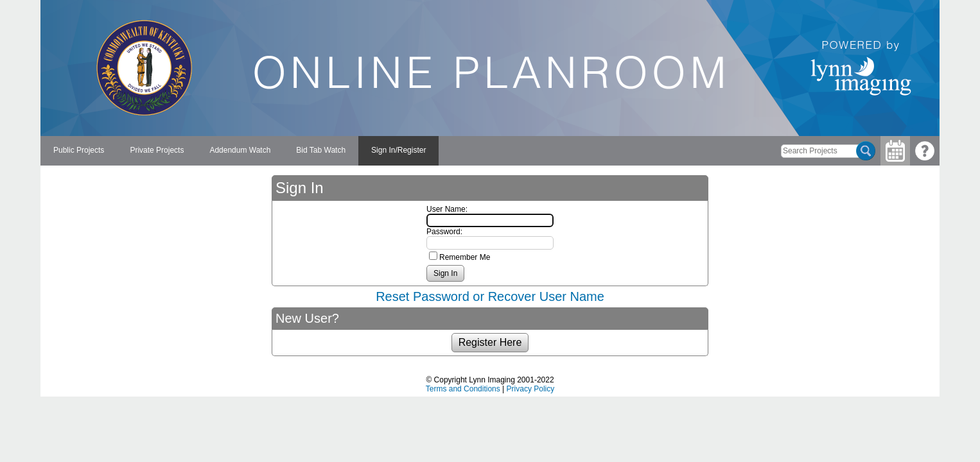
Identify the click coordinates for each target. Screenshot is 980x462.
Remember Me (465, 257)
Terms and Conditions (463, 389)
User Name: (447, 209)
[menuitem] (79, 151)
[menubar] (240, 151)
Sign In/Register (398, 150)
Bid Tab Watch (321, 150)
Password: (444, 232)
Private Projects (157, 150)
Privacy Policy (531, 389)
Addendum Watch (240, 150)
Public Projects (79, 150)
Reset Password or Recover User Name (490, 296)
